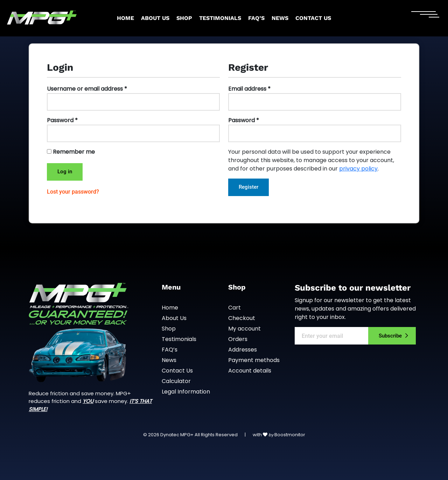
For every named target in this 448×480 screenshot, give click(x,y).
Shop (184, 18)
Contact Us (313, 18)
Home (125, 18)
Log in (65, 172)
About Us (155, 18)
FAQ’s (256, 18)
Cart (234, 308)
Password (62, 120)
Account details (250, 371)
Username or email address (87, 89)
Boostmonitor (290, 435)
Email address (249, 89)
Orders (238, 339)
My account (244, 329)
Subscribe (390, 336)
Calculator (176, 381)
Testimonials (220, 18)
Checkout (242, 318)
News (280, 18)
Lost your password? (73, 192)
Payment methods (254, 360)
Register (248, 187)
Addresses (243, 350)
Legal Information (186, 392)
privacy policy (358, 169)
